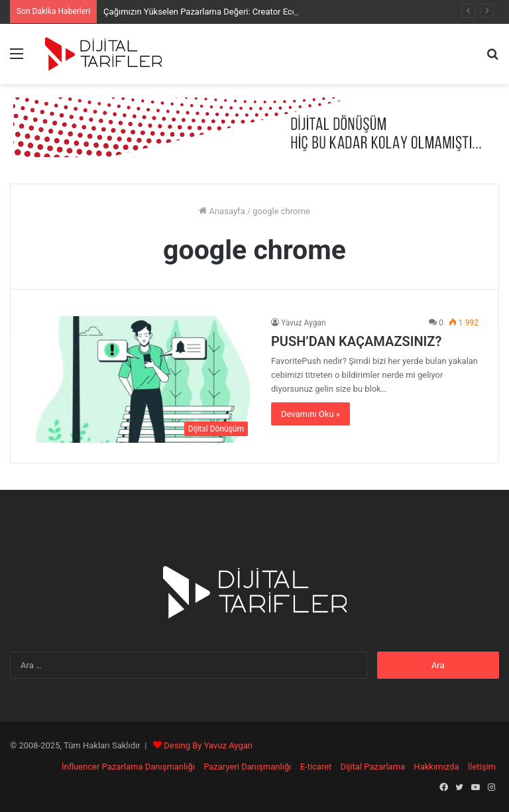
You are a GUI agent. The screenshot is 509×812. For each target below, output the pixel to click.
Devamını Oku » (311, 414)
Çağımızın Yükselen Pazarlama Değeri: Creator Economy (211, 12)
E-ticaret (316, 767)
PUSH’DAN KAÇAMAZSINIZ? (356, 341)
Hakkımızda (436, 767)
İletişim (482, 767)
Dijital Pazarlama (373, 767)
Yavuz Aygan (304, 323)
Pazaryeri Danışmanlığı (247, 767)
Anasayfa (222, 211)
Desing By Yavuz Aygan (208, 745)
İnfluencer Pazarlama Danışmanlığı (128, 767)
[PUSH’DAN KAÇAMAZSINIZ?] (142, 379)
